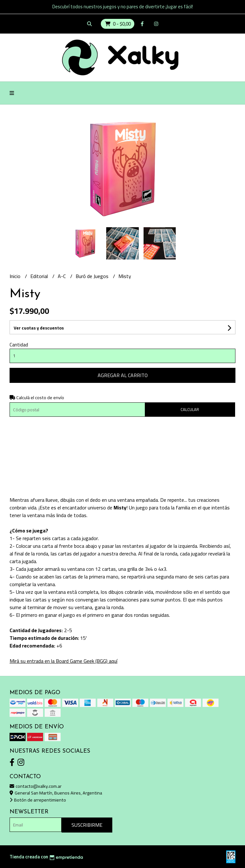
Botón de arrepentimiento (38, 800)
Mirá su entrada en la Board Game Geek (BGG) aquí (63, 661)
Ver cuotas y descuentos (39, 328)
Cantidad (19, 345)
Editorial (40, 276)
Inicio (16, 276)
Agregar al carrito (123, 375)
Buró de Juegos (93, 276)
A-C (62, 276)
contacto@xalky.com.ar (36, 786)
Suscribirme (87, 825)
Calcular (190, 409)
